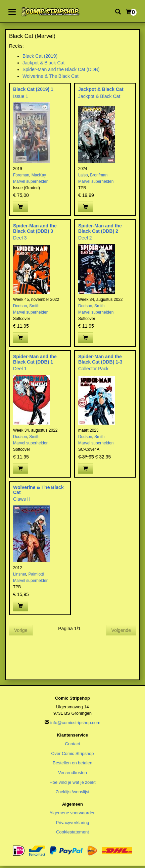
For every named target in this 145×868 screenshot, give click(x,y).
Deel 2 (85, 238)
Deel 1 (20, 369)
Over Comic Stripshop (72, 753)
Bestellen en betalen (72, 763)
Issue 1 (21, 96)
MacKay (39, 175)
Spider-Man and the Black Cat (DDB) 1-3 (100, 359)
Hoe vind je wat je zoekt (72, 782)
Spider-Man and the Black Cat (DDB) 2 (100, 228)
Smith (34, 306)
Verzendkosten (72, 773)
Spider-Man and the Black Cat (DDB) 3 (35, 228)
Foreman (21, 175)
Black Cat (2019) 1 (33, 89)
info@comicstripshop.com (75, 723)
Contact (73, 744)
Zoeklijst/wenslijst (72, 792)
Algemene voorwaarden (72, 813)
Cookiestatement (72, 832)
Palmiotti (36, 574)
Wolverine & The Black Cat (51, 76)
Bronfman (99, 175)
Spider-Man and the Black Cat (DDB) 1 (35, 359)
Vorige (21, 630)
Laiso (83, 175)
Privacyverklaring (73, 823)
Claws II (21, 499)
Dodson (20, 306)
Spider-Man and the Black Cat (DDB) (61, 69)
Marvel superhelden (31, 181)
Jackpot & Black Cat (43, 63)
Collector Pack (93, 369)
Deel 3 (20, 238)
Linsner (20, 574)
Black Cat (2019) (40, 56)
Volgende (121, 630)
